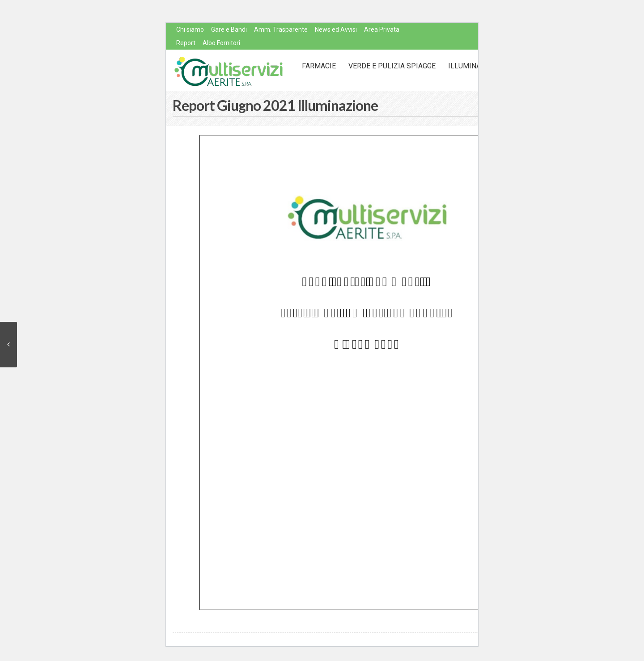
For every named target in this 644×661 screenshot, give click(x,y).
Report (186, 43)
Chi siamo (190, 29)
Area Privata (382, 29)
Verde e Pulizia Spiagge (392, 66)
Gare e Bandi (229, 29)
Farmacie (319, 66)
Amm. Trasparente (281, 29)
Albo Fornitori (221, 43)
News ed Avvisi (336, 29)
